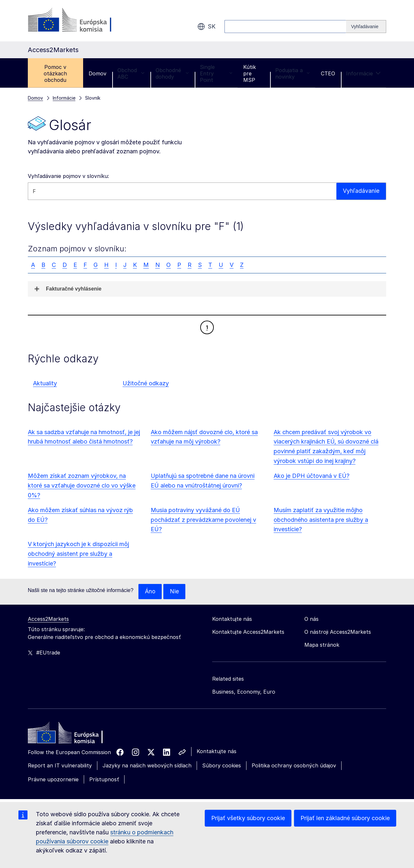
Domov (98, 73)
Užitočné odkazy (146, 383)
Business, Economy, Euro (244, 692)
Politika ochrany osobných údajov (294, 766)
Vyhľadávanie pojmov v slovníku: (68, 176)
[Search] (366, 27)
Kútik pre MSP (250, 73)
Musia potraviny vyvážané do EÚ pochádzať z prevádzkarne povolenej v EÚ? (203, 520)
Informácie (363, 73)
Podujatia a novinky (293, 73)
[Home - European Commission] (75, 735)
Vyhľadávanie (361, 191)
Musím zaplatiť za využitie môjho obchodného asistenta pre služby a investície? (321, 520)
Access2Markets (48, 619)
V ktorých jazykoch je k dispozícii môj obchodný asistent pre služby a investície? (78, 554)
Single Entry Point (216, 73)
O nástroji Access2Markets (338, 632)
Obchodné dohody (172, 73)
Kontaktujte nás (217, 752)
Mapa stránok (322, 645)
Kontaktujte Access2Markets (248, 632)
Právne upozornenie (53, 780)
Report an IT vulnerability (60, 766)
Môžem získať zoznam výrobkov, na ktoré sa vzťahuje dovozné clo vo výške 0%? (82, 485)
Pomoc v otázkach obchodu (55, 73)
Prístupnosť (104, 780)
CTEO (328, 73)
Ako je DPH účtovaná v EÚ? (311, 476)
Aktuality (45, 383)
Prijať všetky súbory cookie (248, 818)
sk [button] (206, 27)
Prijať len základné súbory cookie (345, 818)
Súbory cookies (222, 766)
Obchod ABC (131, 73)
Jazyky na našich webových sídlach (147, 766)
